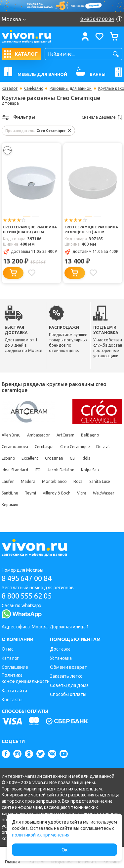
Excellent (30, 458)
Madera (28, 481)
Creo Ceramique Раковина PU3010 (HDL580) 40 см (91, 230)
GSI (73, 458)
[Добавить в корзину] (13, 273)
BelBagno (90, 435)
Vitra (82, 493)
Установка (61, 658)
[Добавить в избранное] (32, 273)
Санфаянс (34, 88)
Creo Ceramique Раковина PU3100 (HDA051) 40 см (30, 230)
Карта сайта (14, 691)
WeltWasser (104, 493)
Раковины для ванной (71, 88)
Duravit (103, 447)
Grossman (54, 458)
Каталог (10, 88)
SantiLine (10, 493)
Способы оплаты (68, 694)
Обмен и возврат (68, 667)
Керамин (10, 505)
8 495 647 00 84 (27, 578)
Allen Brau (11, 435)
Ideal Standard (15, 470)
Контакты (12, 700)
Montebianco (54, 481)
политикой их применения (41, 835)
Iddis (86, 458)
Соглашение (15, 667)
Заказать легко (66, 676)
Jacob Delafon (61, 470)
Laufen (8, 481)
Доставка (60, 649)
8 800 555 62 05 (27, 596)
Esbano (8, 458)
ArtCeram (65, 435)
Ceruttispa (44, 447)
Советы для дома (69, 685)
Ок (64, 850)
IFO (38, 470)
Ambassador (39, 435)
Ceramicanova (15, 447)
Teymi (30, 493)
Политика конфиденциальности (26, 678)
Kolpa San (90, 470)
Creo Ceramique (75, 447)
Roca (78, 481)
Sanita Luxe (100, 481)
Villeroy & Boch (57, 493)
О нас (8, 649)
